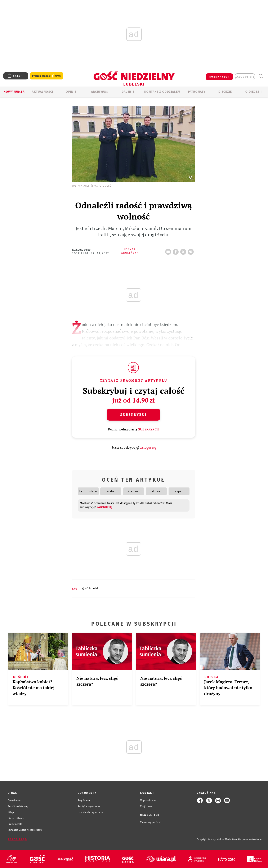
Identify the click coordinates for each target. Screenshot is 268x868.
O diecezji (254, 92)
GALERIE (128, 92)
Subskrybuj (133, 415)
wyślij (192, 251)
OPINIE (71, 92)
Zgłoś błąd (17, 839)
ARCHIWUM (100, 92)
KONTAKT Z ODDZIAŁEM (162, 92)
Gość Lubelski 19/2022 (91, 253)
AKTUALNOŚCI (43, 92)
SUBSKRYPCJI (149, 429)
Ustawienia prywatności (91, 812)
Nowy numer (14, 92)
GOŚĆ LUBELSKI (91, 588)
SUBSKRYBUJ (219, 77)
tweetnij (184, 251)
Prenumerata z (47, 76)
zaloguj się (245, 77)
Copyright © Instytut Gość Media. (215, 839)
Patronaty (197, 92)
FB (177, 251)
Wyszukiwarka (261, 76)
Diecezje (225, 92)
